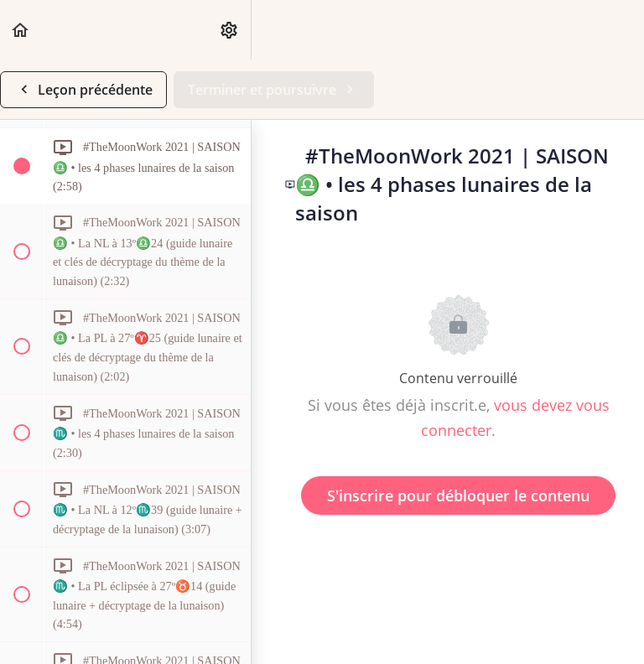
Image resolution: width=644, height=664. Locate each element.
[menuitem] (230, 30)
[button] (21, 30)
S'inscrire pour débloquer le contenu (458, 495)
